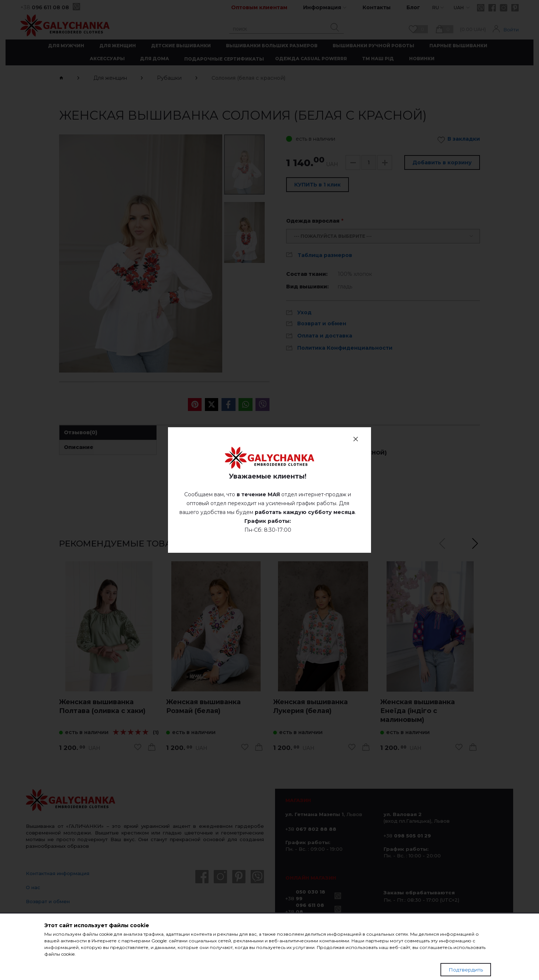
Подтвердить (466, 970)
